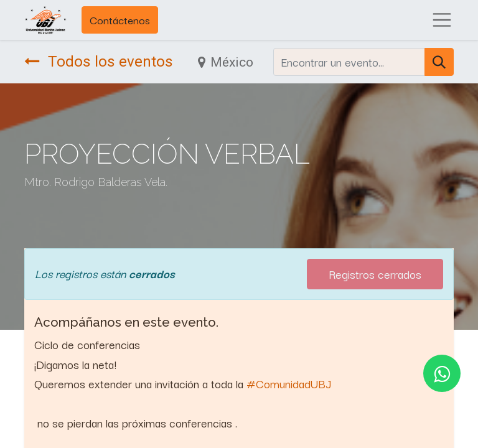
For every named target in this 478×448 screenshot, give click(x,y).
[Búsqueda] (439, 62)
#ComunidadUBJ (289, 383)
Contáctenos (120, 20)
